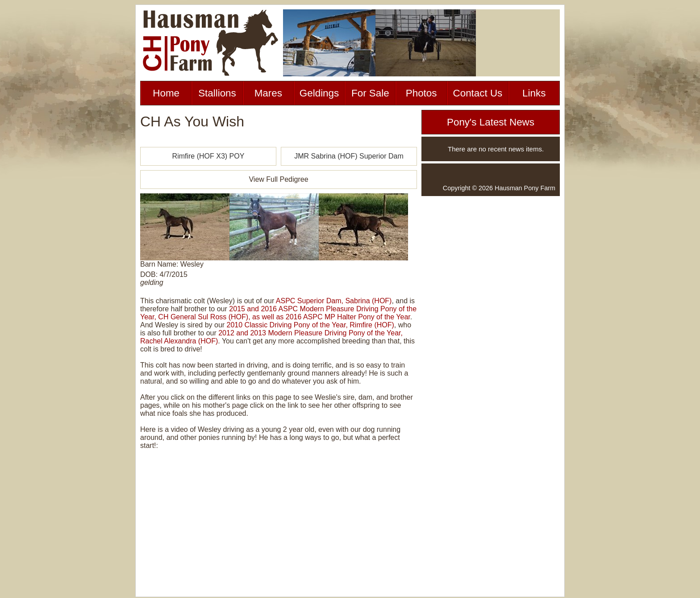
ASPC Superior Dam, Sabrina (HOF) (334, 301)
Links (534, 93)
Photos (421, 93)
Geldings (319, 93)
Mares (268, 93)
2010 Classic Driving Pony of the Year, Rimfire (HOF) (310, 325)
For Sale (370, 93)
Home (166, 93)
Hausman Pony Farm (525, 188)
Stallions (217, 93)
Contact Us (478, 93)
